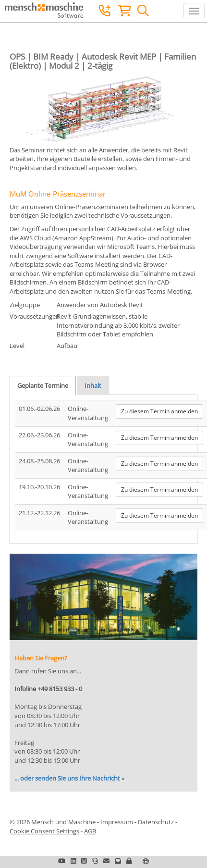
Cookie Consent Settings (44, 831)
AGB (90, 831)
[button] (129, 861)
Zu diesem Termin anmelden (159, 411)
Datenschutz (156, 822)
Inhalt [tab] (93, 385)
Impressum (117, 822)
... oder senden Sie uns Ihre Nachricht (67, 778)
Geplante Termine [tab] (43, 385)
